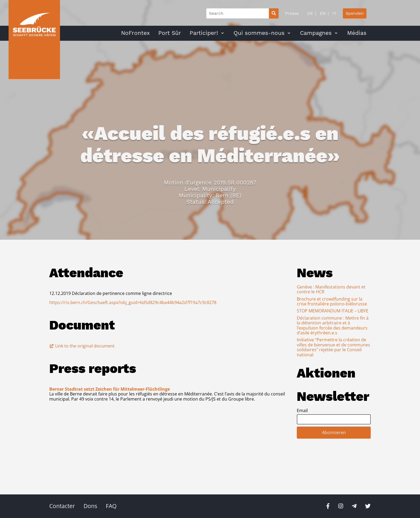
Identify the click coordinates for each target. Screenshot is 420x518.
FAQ (111, 506)
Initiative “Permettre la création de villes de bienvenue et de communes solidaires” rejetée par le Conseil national (333, 347)
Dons (90, 506)
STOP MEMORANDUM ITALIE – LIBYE (333, 311)
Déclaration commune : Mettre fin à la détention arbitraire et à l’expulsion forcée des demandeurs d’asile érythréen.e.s (333, 325)
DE (310, 13)
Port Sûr (170, 33)
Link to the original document (82, 346)
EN (322, 13)
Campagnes (316, 33)
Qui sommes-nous (259, 33)
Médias (357, 33)
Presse (292, 13)
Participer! (204, 33)
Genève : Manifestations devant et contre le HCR (331, 289)
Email (302, 410)
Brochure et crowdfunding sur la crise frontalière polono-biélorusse (332, 301)
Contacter (62, 506)
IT (334, 13)
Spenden (355, 13)
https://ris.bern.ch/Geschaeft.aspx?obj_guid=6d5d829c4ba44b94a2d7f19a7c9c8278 (133, 302)
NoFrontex (135, 33)
